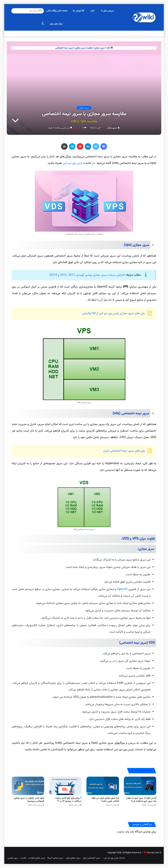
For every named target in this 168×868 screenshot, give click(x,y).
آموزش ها (78, 11)
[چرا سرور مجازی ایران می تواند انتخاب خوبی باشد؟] (103, 786)
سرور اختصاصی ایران (91, 858)
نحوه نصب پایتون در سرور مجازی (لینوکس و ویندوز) (29, 800)
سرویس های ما (107, 11)
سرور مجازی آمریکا (55, 858)
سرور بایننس (13, 858)
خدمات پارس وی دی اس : (114, 858)
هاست (23, 858)
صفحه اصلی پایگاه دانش (57, 11)
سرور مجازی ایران (73, 858)
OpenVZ (122, 589)
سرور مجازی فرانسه (37, 858)
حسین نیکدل (112, 128)
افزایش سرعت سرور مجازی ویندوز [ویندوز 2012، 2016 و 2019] (87, 275)
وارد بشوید (123, 832)
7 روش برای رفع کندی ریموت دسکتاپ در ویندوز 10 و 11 (68, 800)
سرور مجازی (100, 48)
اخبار (92, 11)
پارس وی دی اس (73, 163)
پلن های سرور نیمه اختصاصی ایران (124, 451)
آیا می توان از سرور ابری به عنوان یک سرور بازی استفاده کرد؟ (141, 800)
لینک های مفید (56, 24)
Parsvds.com (153, 853)
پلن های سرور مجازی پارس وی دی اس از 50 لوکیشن (113, 313)
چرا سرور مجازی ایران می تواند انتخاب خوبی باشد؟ (105, 800)
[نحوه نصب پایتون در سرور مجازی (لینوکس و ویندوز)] (28, 786)
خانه (110, 48)
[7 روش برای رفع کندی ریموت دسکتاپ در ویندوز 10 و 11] (65, 786)
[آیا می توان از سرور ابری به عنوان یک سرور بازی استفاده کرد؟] (140, 786)
